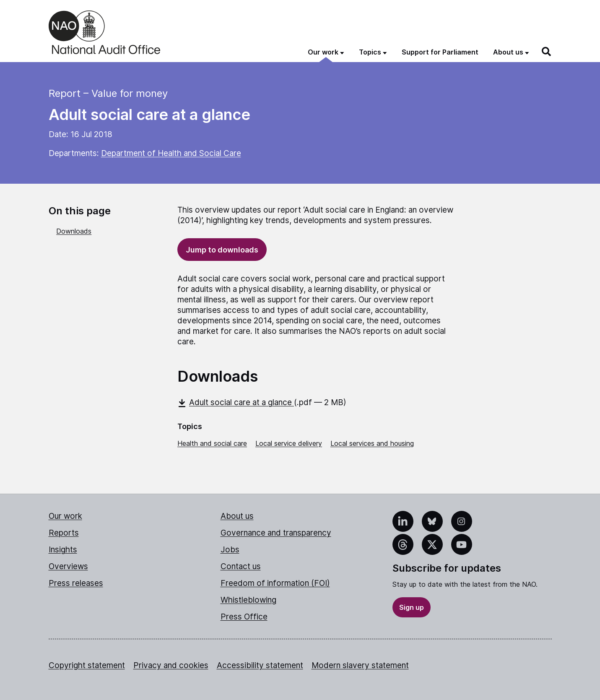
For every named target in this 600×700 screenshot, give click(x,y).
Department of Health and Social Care (171, 153)
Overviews (68, 566)
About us (237, 516)
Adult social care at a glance (236, 402)
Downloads (74, 231)
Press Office (244, 617)
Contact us (241, 566)
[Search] (547, 52)
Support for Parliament (440, 52)
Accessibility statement (260, 665)
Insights (63, 550)
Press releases (76, 583)
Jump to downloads (222, 250)
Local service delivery (289, 443)
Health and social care (212, 443)
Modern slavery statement (360, 665)
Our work (65, 516)
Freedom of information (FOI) (275, 583)
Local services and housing (372, 443)
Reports (64, 533)
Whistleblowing (248, 600)
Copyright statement (87, 665)
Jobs (230, 550)
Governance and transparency (276, 533)
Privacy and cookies (171, 665)
